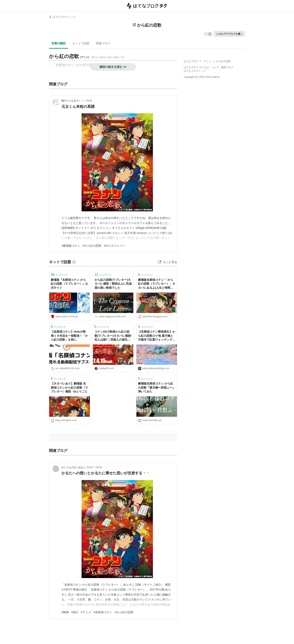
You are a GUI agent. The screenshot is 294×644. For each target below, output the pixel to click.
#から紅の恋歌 (92, 246)
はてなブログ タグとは (196, 67)
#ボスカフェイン (115, 246)
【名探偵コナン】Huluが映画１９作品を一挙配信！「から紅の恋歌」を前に (69, 336)
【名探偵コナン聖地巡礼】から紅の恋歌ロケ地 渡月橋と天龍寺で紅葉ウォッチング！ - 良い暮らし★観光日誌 (157, 336)
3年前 (89, 101)
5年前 (99, 467)
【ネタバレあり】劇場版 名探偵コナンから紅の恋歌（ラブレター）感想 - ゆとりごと (69, 387)
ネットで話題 (81, 43)
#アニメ (86, 612)
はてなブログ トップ (62, 17)
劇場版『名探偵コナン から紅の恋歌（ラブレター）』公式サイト (69, 284)
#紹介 (75, 612)
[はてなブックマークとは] (74, 262)
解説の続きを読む (113, 67)
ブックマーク (59, 275)
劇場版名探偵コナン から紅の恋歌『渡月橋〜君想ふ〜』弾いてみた (157, 387)
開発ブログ (227, 67)
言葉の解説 (59, 43)
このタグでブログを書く (229, 34)
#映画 (65, 612)
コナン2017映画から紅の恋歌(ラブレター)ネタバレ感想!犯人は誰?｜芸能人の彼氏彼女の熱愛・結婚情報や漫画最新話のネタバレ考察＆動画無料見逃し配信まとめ (113, 336)
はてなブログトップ (195, 71)
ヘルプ (215, 67)
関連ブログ (103, 43)
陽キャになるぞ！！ (72, 101)
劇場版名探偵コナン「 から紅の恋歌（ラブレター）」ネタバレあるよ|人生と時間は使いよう (157, 284)
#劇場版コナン (71, 246)
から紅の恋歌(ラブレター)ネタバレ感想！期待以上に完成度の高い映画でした (113, 284)
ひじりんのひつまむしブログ (77, 467)
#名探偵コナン (103, 612)
